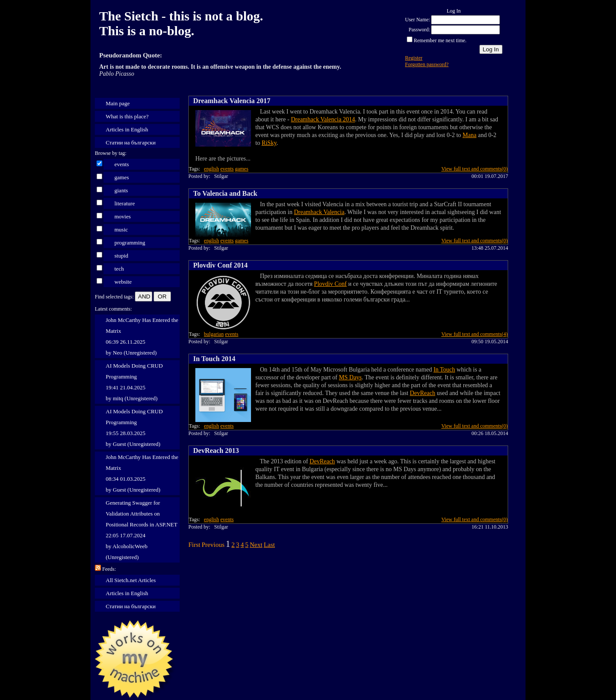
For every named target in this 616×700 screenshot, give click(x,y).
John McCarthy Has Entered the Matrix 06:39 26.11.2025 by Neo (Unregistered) (142, 336)
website (123, 282)
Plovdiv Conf (330, 284)
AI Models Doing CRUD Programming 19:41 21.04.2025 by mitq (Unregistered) (134, 382)
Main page (118, 103)
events (122, 164)
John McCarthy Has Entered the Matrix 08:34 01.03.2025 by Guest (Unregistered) (142, 473)
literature (125, 203)
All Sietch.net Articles (131, 580)
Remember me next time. (440, 40)
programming (130, 243)
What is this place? (127, 116)
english (212, 169)
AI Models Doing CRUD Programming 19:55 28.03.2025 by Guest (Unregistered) (134, 428)
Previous (213, 545)
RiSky (269, 143)
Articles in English (127, 129)
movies (123, 216)
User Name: (418, 20)
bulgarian (214, 334)
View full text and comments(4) (474, 334)
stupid (121, 256)
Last (269, 545)
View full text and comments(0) (474, 169)
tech (119, 269)
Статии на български (131, 142)
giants (121, 190)
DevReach (422, 393)
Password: (419, 30)
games (122, 177)
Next (256, 545)
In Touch (444, 370)
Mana (469, 135)
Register (414, 58)
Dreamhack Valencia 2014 (323, 119)
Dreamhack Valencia (319, 212)
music (121, 229)
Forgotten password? (427, 64)
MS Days (350, 377)
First (194, 545)
